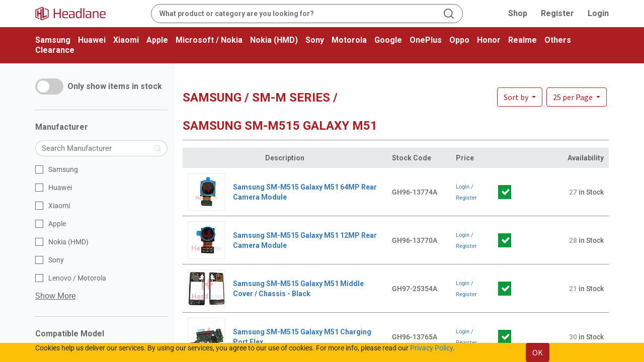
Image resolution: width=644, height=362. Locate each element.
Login (598, 13)
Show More (55, 296)
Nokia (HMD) (274, 40)
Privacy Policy (431, 348)
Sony (315, 40)
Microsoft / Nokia (209, 40)
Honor (489, 40)
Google (388, 40)
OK (538, 352)
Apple (157, 40)
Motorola (349, 40)
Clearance (55, 50)
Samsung (53, 40)
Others (558, 40)
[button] (577, 97)
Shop (518, 13)
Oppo (459, 40)
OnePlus (426, 40)
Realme (522, 40)
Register (557, 13)
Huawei (92, 40)
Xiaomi (126, 40)
